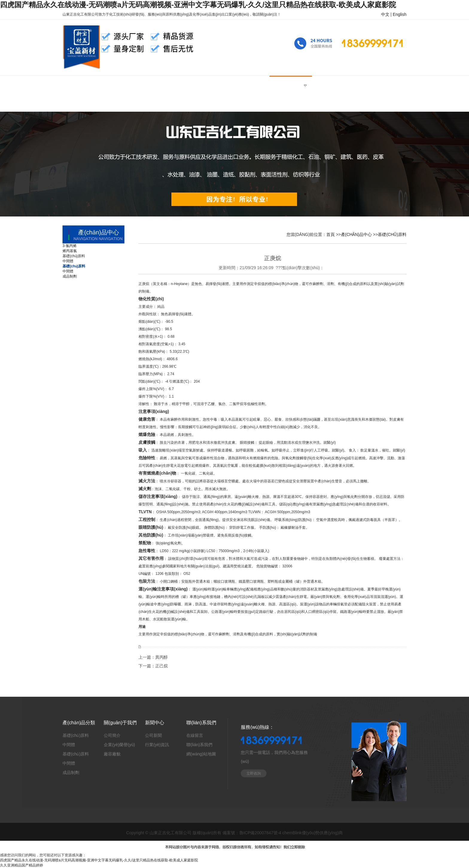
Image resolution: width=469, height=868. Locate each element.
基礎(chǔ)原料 (392, 234)
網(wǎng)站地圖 (201, 754)
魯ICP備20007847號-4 (260, 833)
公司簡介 (112, 735)
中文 (385, 14)
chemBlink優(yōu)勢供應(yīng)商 (313, 833)
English (400, 14)
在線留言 (195, 735)
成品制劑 (71, 772)
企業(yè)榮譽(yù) (119, 745)
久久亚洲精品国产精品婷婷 (22, 865)
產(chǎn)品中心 (357, 234)
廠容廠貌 (112, 754)
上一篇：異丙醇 (153, 657)
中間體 (69, 745)
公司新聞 (153, 735)
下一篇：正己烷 (153, 666)
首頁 (331, 234)
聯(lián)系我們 (199, 745)
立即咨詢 (254, 773)
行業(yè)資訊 (157, 745)
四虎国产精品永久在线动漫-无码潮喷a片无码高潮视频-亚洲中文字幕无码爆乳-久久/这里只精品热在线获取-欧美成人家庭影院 (198, 5)
